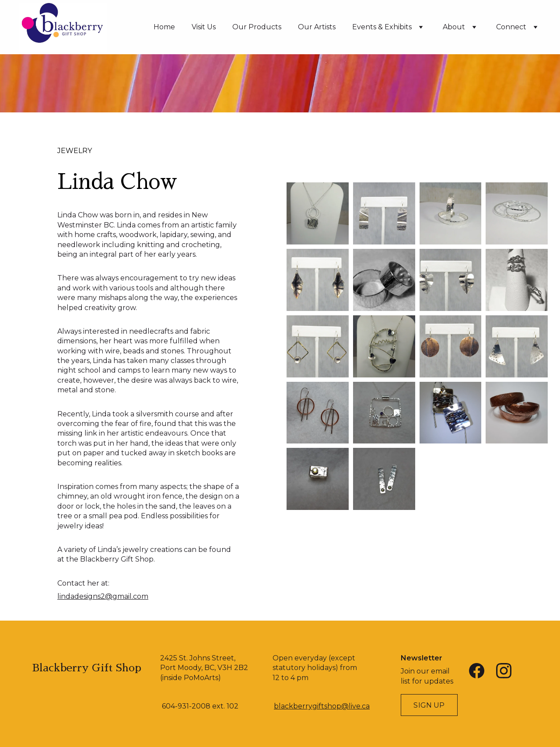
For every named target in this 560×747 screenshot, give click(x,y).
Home (164, 27)
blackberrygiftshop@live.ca (322, 706)
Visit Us (204, 27)
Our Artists (317, 27)
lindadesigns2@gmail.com (103, 596)
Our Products (257, 27)
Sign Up (429, 705)
